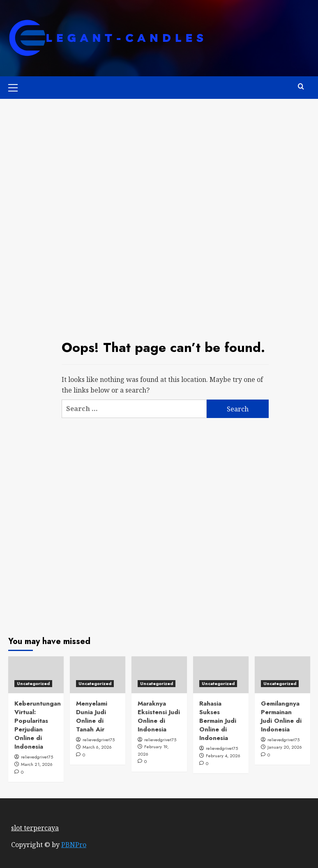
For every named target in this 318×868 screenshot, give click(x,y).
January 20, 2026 (285, 747)
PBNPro (74, 845)
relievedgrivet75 (37, 757)
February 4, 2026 (223, 756)
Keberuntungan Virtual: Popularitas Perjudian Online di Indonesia (38, 725)
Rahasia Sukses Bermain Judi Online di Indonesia (218, 721)
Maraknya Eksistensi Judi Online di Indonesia (159, 716)
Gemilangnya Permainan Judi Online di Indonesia (281, 716)
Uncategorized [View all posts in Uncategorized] (33, 683)
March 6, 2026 (97, 747)
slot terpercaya (35, 828)
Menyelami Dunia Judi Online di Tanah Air (92, 716)
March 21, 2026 (37, 764)
